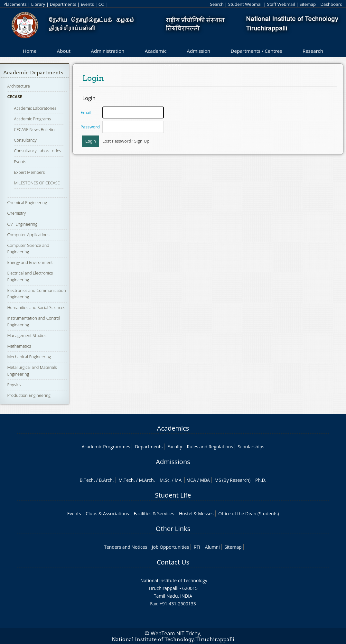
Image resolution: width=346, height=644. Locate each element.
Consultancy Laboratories (38, 151)
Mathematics (19, 346)
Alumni (212, 547)
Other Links (173, 529)
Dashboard (331, 4)
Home (30, 51)
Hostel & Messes (196, 513)
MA (178, 480)
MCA (191, 480)
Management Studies (27, 335)
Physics (14, 385)
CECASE (15, 97)
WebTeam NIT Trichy (175, 633)
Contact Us (173, 562)
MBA (205, 480)
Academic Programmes (106, 447)
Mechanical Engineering (29, 357)
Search (217, 4)
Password (90, 127)
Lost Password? (118, 141)
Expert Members (30, 172)
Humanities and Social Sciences (36, 307)
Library (38, 4)
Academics (173, 428)
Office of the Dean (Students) (248, 513)
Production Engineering (29, 395)
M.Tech (126, 480)
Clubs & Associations (107, 513)
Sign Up (142, 141)
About (64, 51)
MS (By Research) (233, 480)
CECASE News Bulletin (34, 129)
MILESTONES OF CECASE (37, 183)
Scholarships (251, 447)
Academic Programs (33, 119)
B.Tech (87, 480)
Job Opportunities (170, 547)
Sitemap (308, 4)
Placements (15, 4)
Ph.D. (261, 480)
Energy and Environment (30, 262)
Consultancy (25, 140)
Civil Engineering (22, 224)
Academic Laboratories (35, 108)
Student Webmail (245, 4)
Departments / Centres (257, 51)
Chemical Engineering (27, 202)
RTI (197, 547)
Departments (63, 4)
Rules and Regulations (210, 447)
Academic (156, 51)
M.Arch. (147, 480)
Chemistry (16, 213)
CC (101, 4)
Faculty (175, 447)
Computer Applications (28, 235)
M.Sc (165, 480)
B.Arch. (106, 480)
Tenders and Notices (126, 547)
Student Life (173, 495)
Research (313, 51)
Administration (108, 51)
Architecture (18, 86)
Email (86, 112)
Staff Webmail (281, 4)
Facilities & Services (154, 513)
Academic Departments (33, 73)
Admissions (173, 462)
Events (87, 4)
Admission (199, 51)
